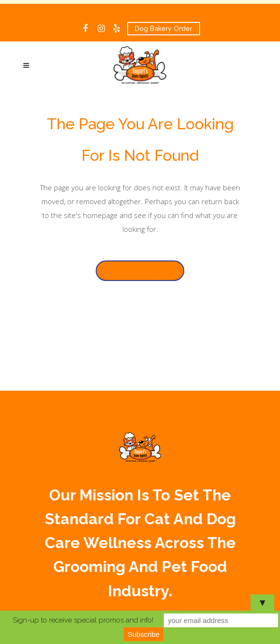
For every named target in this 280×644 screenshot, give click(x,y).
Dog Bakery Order (164, 29)
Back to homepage (140, 271)
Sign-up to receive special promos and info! (83, 620)
